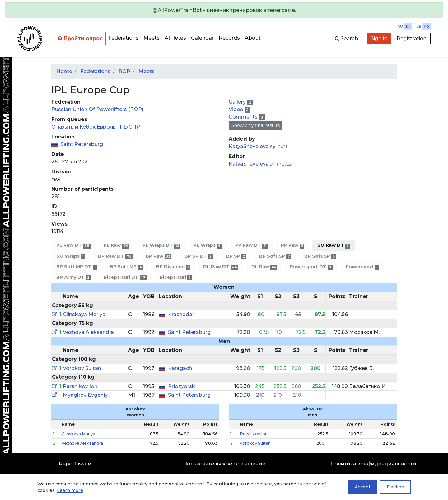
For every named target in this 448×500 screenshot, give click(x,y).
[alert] (224, 10)
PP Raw (293, 245)
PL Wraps (208, 245)
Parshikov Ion (80, 386)
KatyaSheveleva (249, 146)
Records (229, 38)
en (408, 26)
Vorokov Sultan (82, 368)
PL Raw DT (73, 245)
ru (400, 26)
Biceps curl (176, 277)
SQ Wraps (71, 256)
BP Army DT (73, 277)
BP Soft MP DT (77, 267)
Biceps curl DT (125, 277)
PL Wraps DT (161, 245)
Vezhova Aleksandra (88, 332)
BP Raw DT (115, 256)
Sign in (379, 38)
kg (426, 26)
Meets (152, 38)
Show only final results (256, 125)
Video (237, 109)
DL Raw (264, 267)
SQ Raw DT (334, 245)
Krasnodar (181, 314)
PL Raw (116, 245)
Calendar (202, 38)
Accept (363, 487)
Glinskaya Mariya (84, 314)
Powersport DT (311, 267)
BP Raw (159, 256)
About (253, 38)
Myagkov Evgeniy (85, 395)
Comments (244, 117)
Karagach (180, 368)
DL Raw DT (221, 267)
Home (64, 71)
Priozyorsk (182, 386)
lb (419, 26)
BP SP (236, 256)
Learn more (70, 490)
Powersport (362, 267)
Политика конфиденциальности (373, 464)
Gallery (238, 102)
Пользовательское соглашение (224, 464)
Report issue (75, 464)
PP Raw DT (252, 245)
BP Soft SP (275, 256)
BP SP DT (199, 256)
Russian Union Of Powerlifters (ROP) (97, 109)
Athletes (175, 38)
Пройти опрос (80, 38)
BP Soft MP (126, 267)
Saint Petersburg (82, 144)
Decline (395, 487)
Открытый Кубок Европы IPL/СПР (96, 127)
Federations (123, 38)
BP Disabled (173, 267)
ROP (124, 71)
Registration (412, 38)
